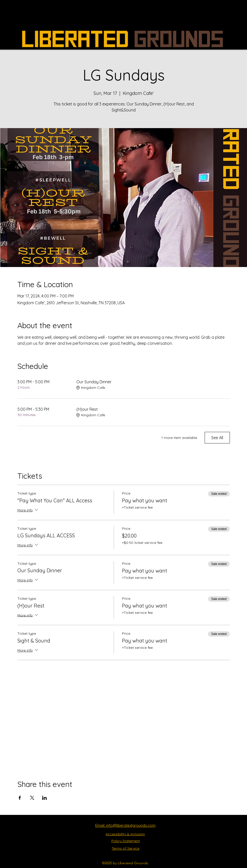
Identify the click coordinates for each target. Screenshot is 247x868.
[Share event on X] (32, 798)
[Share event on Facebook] (20, 798)
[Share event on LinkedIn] (44, 798)
